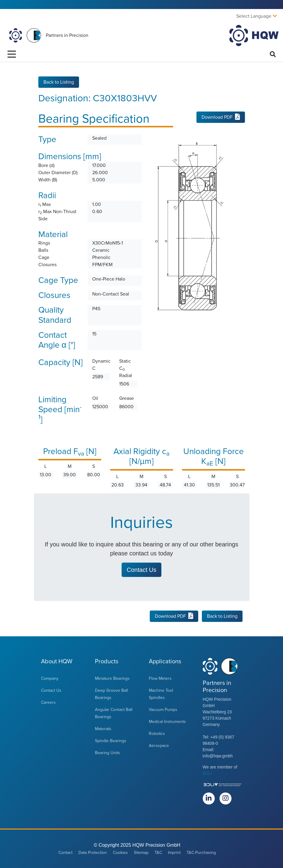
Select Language (254, 16)
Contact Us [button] (141, 570)
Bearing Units (108, 753)
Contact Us (51, 690)
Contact (65, 853)
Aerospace (159, 746)
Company (50, 678)
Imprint (174, 853)
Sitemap (141, 853)
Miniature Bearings (112, 678)
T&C (158, 853)
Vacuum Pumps (163, 710)
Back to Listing (59, 82)
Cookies (120, 853)
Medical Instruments (167, 722)
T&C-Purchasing (201, 853)
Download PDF (221, 117)
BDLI (207, 773)
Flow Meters (160, 678)
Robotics (157, 734)
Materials (103, 729)
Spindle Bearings (111, 741)
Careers (48, 702)
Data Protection (93, 853)
